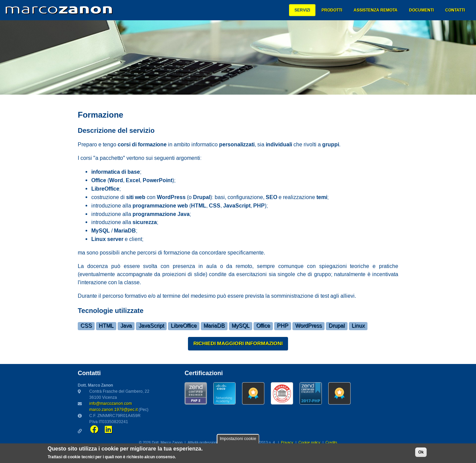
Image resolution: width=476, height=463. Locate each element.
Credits (331, 443)
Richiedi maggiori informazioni (238, 343)
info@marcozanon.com (111, 404)
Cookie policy (310, 443)
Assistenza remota (376, 10)
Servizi (302, 10)
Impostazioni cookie (238, 439)
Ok (421, 452)
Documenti (421, 10)
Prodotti (332, 10)
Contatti (455, 10)
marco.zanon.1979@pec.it (113, 410)
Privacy (287, 443)
